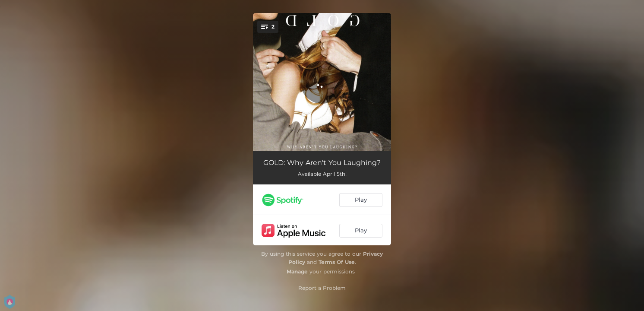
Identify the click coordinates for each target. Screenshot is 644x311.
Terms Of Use (337, 262)
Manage (297, 271)
